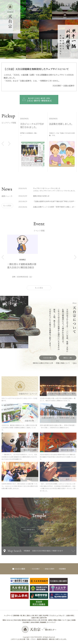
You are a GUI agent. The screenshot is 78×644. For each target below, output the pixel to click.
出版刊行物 (47, 3)
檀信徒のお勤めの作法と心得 (31, 620)
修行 (36, 615)
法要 (40, 615)
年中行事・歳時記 (47, 620)
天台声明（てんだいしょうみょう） (54, 615)
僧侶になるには (8, 620)
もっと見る (7, 207)
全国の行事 (35, 618)
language (68, 3)
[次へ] (9, 145)
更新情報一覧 (18, 615)
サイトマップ (51, 622)
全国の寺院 (70, 615)
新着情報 (38, 3)
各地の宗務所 (35, 622)
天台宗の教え (48, 359)
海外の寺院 (49, 531)
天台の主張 (17, 620)
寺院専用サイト (58, 3)
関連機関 (43, 622)
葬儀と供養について (60, 620)
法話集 (73, 620)
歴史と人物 (68, 359)
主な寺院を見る (29, 531)
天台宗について (28, 3)
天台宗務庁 (26, 622)
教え (24, 615)
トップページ (8, 615)
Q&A (69, 620)
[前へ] (3, 145)
